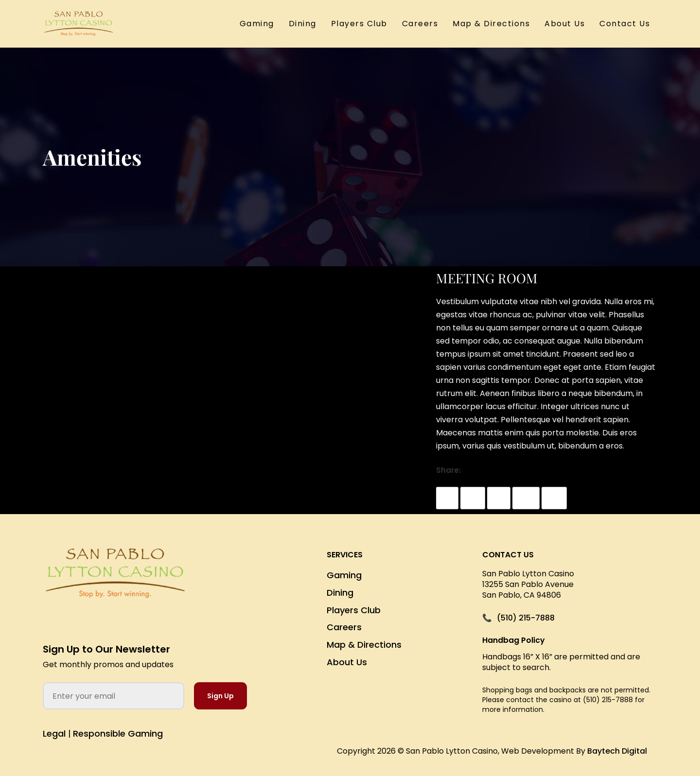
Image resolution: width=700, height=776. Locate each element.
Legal (54, 733)
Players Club (359, 24)
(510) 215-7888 (526, 618)
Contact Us (625, 24)
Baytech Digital (617, 751)
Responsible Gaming (118, 733)
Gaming (257, 24)
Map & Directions (491, 24)
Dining (303, 24)
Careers (420, 24)
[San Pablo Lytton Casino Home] (115, 581)
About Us (565, 24)
